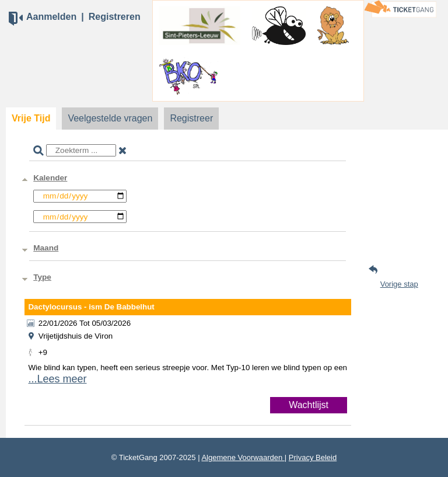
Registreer (191, 118)
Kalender (50, 178)
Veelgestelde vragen (110, 118)
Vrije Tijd (31, 118)
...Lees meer (57, 379)
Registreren (115, 17)
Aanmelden (51, 17)
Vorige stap (399, 284)
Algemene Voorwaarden (243, 457)
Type (42, 277)
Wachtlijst (309, 405)
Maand (46, 248)
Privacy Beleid (313, 457)
